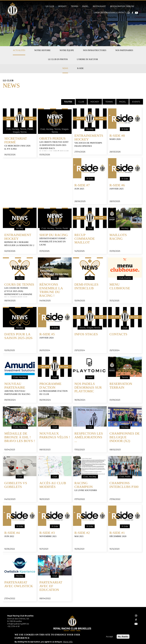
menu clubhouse (120, 286)
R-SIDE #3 (47, 533)
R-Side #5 (47, 334)
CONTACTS (118, 334)
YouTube (136, 13)
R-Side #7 (82, 185)
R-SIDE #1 (117, 533)
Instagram (128, 13)
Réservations (108, 13)
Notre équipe (67, 50)
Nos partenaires (124, 50)
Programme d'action (50, 386)
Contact (121, 13)
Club (81, 102)
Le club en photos (58, 59)
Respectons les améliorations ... (89, 437)
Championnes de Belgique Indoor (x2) (125, 437)
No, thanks (123, 637)
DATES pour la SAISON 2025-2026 (18, 336)
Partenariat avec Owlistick (19, 584)
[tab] (68, 102)
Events (136, 102)
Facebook (132, 13)
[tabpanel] (73, 356)
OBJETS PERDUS (52, 138)
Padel (85, 6)
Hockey (62, 6)
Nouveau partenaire (15, 386)
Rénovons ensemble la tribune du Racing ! (51, 290)
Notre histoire (42, 50)
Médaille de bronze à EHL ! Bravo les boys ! (20, 437)
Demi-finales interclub (86, 286)
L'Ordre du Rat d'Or (87, 59)
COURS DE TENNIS (19, 284)
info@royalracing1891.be (18, 624)
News (65, 68)
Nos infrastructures (95, 50)
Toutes (68, 102)
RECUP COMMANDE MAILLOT (85, 239)
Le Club (50, 6)
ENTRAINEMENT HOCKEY (18, 237)
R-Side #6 (117, 185)
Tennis (74, 6)
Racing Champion (84, 485)
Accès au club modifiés (53, 485)
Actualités (19, 50)
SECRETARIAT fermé (16, 140)
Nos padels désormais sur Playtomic (88, 387)
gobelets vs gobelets (16, 485)
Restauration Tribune (122, 6)
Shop (97, 13)
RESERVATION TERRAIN (121, 386)
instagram (136, 616)
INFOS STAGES (86, 334)
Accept (109, 637)
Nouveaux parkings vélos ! (55, 435)
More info (68, 642)
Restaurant (99, 6)
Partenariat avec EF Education (51, 586)
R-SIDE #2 (82, 533)
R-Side (80, 68)
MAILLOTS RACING (118, 237)
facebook (136, 620)
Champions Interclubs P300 (124, 485)
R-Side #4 (12, 533)
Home (92, 13)
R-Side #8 (117, 136)
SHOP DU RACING (54, 235)
